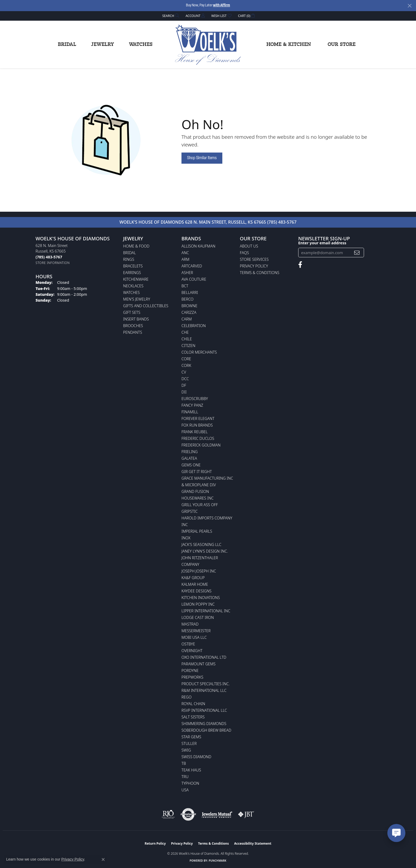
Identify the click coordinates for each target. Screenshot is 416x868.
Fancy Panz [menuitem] (192, 405)
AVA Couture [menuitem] (194, 279)
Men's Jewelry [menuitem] (137, 299)
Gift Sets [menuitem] (132, 312)
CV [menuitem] (184, 372)
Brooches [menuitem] (133, 326)
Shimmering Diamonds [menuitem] (204, 724)
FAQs (244, 253)
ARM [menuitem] (185, 259)
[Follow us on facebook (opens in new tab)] (300, 265)
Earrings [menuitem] (132, 273)
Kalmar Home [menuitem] (195, 584)
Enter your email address (322, 243)
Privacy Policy (254, 266)
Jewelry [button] (103, 45)
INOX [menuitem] (186, 538)
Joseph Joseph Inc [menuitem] (199, 571)
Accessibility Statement (253, 843)
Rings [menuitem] (129, 259)
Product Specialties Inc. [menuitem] (206, 684)
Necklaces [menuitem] (133, 286)
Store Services (254, 259)
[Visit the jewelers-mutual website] (217, 814)
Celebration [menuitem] (194, 326)
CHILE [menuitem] (187, 339)
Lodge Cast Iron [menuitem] (198, 617)
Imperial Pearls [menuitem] (197, 531)
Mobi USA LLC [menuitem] (194, 637)
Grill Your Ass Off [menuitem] (200, 505)
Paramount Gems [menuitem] (198, 664)
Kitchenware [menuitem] (136, 279)
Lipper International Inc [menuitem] (206, 611)
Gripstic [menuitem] (190, 511)
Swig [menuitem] (186, 750)
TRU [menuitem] (185, 777)
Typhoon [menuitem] (190, 783)
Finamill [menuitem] (190, 412)
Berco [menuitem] (187, 299)
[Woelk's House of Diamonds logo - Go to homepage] (208, 45)
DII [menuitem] (184, 392)
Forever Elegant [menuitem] (198, 418)
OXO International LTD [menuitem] (204, 657)
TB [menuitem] (184, 763)
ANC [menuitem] (185, 253)
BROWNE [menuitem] (189, 306)
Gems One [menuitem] (191, 465)
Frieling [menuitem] (190, 452)
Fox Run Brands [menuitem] (197, 425)
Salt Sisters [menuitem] (193, 717)
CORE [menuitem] (186, 359)
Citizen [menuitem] (188, 346)
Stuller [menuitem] (189, 743)
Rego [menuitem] (187, 697)
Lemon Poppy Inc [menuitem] (198, 604)
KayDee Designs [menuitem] (196, 591)
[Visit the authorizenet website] (188, 814)
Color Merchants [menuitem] (199, 352)
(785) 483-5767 (282, 222)
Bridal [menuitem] (129, 253)
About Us (249, 246)
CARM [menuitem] (187, 319)
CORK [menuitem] (186, 365)
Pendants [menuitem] (133, 332)
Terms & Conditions (260, 273)
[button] (170, 16)
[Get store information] (53, 263)
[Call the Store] (49, 257)
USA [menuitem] (185, 790)
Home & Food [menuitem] (136, 246)
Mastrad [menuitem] (190, 624)
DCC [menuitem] (185, 379)
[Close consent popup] (103, 860)
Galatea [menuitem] (189, 458)
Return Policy (155, 843)
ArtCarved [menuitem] (192, 266)
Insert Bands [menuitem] (136, 319)
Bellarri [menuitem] (190, 292)
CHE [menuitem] (185, 332)
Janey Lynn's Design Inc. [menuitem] (205, 551)
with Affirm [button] (222, 5)
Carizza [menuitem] (189, 312)
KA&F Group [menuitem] (193, 578)
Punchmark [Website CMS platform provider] (218, 861)
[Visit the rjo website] (168, 814)
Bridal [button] (67, 45)
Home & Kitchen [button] (289, 45)
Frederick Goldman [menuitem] (201, 445)
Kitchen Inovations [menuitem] (201, 598)
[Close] (409, 6)
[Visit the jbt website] (246, 814)
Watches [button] (141, 45)
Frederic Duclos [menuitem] (198, 438)
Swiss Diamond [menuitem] (196, 757)
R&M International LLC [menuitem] (204, 690)
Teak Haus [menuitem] (191, 770)
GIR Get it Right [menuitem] (197, 472)
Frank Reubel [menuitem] (195, 432)
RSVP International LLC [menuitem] (204, 710)
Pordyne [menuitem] (190, 670)
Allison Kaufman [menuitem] (198, 246)
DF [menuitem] (184, 385)
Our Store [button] (342, 45)
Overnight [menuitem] (192, 651)
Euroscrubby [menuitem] (195, 399)
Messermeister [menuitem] (196, 631)
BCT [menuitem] (185, 286)
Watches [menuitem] (131, 292)
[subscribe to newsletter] (357, 253)
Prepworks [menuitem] (192, 677)
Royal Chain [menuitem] (193, 704)
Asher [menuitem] (187, 273)
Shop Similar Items (202, 158)
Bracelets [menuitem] (133, 266)
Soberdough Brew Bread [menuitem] (206, 730)
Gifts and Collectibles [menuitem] (146, 306)
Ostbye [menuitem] (188, 644)
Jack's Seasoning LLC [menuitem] (201, 544)
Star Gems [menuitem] (191, 737)
